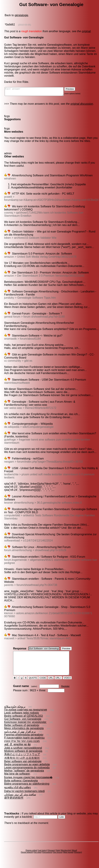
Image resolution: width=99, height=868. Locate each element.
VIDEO (67, 684)
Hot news (38, 858)
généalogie (21, 15)
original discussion (82, 105)
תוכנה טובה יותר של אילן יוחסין (22, 747)
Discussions (47, 858)
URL (51, 684)
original (86, 31)
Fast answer (38, 92)
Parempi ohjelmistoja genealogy (24, 741)
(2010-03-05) (24, 25)
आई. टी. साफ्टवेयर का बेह (17, 751)
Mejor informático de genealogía (24, 734)
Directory (78, 858)
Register (65, 692)
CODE (43, 684)
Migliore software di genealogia (23, 757)
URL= (58, 684)
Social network (27, 858)
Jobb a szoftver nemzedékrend (23, 754)
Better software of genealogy (22, 731)
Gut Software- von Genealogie (23, 725)
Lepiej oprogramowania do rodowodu (27, 774)
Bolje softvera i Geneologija (21, 787)
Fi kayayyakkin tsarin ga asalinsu (24, 744)
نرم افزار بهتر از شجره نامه (20, 738)
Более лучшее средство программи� (28, 784)
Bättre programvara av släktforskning (27, 790)
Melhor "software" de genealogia (24, 777)
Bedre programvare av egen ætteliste (27, 771)
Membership (66, 857)
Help (58, 857)
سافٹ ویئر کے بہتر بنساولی (20, 801)
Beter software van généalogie (23, 768)
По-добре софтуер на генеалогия (26, 716)
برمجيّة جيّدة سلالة (15, 713)
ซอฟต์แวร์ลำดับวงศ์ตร (18, 794)
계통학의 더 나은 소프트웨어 (22, 764)
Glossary (51, 857)
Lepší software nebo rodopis (22, 719)
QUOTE (33, 684)
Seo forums (58, 858)
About (74, 857)
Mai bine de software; (17, 780)
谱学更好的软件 (14, 804)
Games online (31, 857)
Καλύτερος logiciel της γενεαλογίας (25, 728)
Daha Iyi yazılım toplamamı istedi (24, 797)
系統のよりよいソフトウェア (22, 760)
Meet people (68, 858)
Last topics (42, 857)
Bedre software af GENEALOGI (23, 722)
